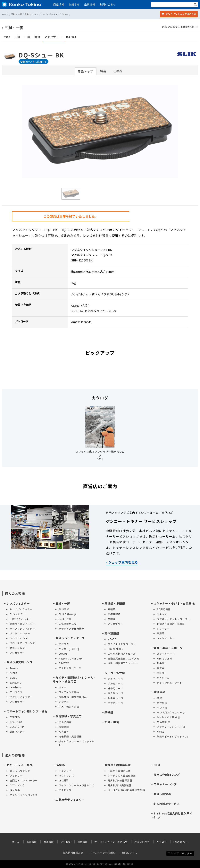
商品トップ (86, 71)
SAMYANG (16, 682)
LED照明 (64, 780)
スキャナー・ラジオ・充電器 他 (174, 603)
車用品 (161, 633)
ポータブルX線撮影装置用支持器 (126, 790)
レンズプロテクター (21, 609)
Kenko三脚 (65, 619)
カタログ (162, 842)
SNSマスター (17, 732)
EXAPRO (15, 717)
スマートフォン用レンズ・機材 (27, 711)
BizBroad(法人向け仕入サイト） (172, 815)
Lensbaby (16, 687)
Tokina (14, 668)
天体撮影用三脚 (68, 624)
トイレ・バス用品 (168, 717)
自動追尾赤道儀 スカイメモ (123, 658)
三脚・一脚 (17, 14)
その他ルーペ (115, 703)
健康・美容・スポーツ (168, 648)
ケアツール (163, 678)
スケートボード (166, 654)
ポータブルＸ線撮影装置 (122, 775)
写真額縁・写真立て (69, 716)
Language (181, 842)
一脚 (27, 37)
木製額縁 (64, 727)
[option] (100, 132)
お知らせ (74, 4)
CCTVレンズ (17, 785)
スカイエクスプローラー (122, 644)
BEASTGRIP (17, 727)
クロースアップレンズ (22, 643)
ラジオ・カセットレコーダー (173, 619)
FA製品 (60, 765)
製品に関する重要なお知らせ (180, 27)
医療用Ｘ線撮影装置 (118, 765)
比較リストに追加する (33, 61)
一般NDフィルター (20, 619)
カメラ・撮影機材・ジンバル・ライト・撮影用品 (75, 679)
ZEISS (13, 678)
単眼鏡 (112, 619)
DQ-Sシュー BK (41, 55)
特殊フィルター (19, 648)
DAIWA (71, 37)
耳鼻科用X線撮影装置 (120, 780)
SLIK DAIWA (67, 614)
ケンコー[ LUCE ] (69, 649)
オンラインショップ (179, 14)
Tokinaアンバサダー (180, 853)
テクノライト (66, 771)
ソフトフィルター (20, 633)
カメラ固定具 (162, 794)
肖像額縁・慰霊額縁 (70, 736)
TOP (7, 37)
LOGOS (63, 654)
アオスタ (64, 644)
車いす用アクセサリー (171, 712)
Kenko (14, 673)
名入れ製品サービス (167, 804)
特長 (103, 71)
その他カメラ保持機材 (71, 629)
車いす (162, 707)
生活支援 (163, 722)
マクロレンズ (66, 775)
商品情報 (59, 4)
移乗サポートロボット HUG (173, 736)
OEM (157, 765)
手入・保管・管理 (69, 706)
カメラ (63, 687)
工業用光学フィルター (70, 800)
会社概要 (66, 842)
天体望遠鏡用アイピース (122, 654)
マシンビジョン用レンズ (24, 795)
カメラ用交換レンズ (20, 662)
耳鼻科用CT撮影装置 (120, 785)
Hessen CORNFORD (70, 658)
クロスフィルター (20, 638)
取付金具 (15, 790)
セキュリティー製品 (20, 765)
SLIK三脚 (64, 609)
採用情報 (83, 842)
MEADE (112, 639)
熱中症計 (162, 663)
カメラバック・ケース (70, 638)
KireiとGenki (164, 658)
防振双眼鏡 (114, 614)
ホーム (5, 14)
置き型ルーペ (115, 693)
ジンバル (64, 702)
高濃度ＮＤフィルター (22, 624)
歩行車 (162, 703)
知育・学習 (112, 722)
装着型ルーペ (115, 698)
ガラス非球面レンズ (167, 775)
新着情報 (32, 842)
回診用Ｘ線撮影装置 (119, 771)
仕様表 (118, 71)
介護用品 (159, 692)
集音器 (161, 668)
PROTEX (64, 663)
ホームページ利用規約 (103, 852)
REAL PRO (16, 722)
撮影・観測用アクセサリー (123, 663)
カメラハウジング (20, 771)
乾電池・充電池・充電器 (171, 624)
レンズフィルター (18, 603)
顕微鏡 (109, 712)
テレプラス (16, 692)
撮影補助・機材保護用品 (73, 697)
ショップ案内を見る (122, 562)
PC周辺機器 (164, 609)
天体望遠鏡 (112, 633)
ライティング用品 (69, 692)
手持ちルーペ (115, 683)
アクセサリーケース (70, 668)
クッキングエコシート (170, 682)
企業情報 (90, 4)
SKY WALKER (116, 649)
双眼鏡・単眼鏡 (115, 603)
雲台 (37, 37)
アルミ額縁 (65, 722)
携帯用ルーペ (115, 688)
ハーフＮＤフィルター (22, 629)
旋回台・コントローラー (24, 780)
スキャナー (163, 614)
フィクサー (16, 775)
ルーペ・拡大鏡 (115, 673)
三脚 (17, 37)
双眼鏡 (112, 609)
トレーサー (163, 629)
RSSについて (130, 852)
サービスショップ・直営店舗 (111, 842)
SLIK (27, 14)
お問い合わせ (108, 4)
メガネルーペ (115, 679)
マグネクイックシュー (58, 14)
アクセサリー (38, 14)
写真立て (64, 732)
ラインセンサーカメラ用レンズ (77, 785)
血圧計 (161, 673)
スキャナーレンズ (165, 784)
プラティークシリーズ (171, 727)
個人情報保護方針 (73, 852)
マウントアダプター (21, 697)
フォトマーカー (166, 638)
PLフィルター (18, 614)
